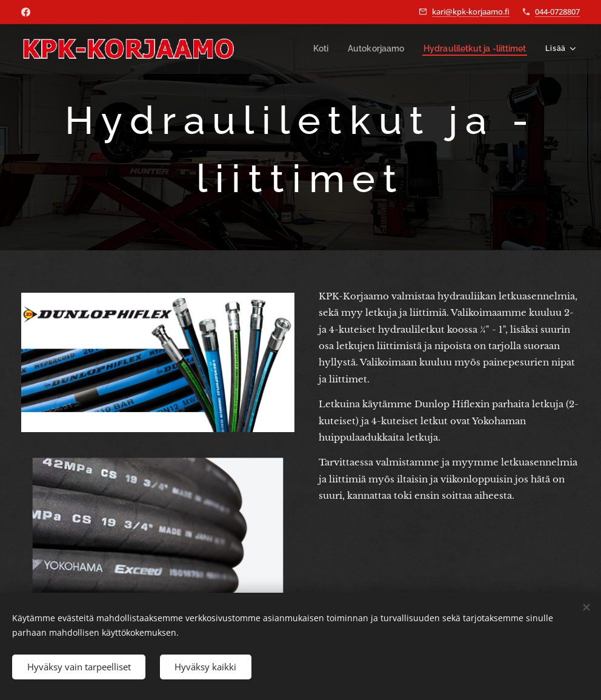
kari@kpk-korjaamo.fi (471, 12)
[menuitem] (330, 49)
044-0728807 (557, 12)
